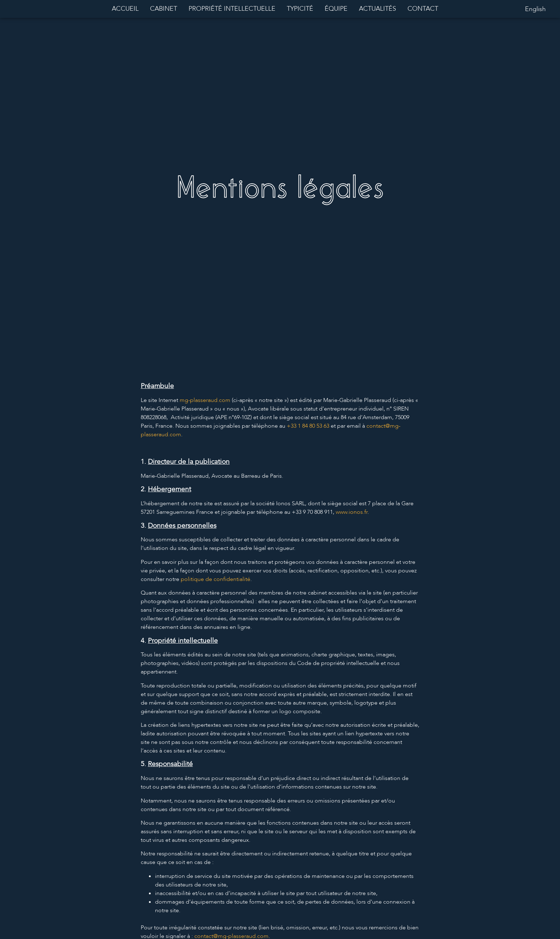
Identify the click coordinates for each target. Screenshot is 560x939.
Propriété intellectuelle (232, 9)
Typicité (300, 9)
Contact (423, 9)
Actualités (377, 9)
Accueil (125, 9)
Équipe (336, 9)
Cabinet (164, 9)
